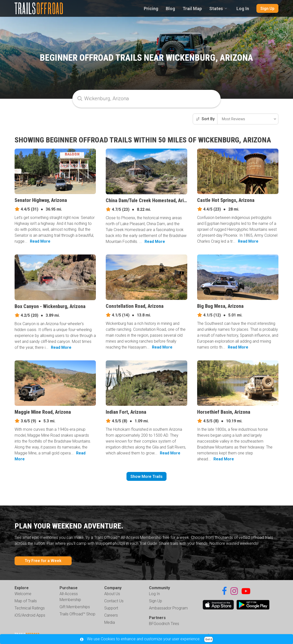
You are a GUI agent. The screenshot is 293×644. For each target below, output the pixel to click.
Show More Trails (146, 477)
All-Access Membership (70, 597)
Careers (111, 615)
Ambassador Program (168, 608)
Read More (40, 241)
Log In (243, 9)
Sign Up (267, 9)
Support (111, 608)
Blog (170, 9)
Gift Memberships (75, 607)
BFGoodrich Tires (164, 624)
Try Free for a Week (43, 561)
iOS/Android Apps (30, 615)
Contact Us (114, 601)
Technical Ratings (30, 608)
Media (110, 622)
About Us (112, 594)
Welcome (23, 594)
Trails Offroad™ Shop (77, 614)
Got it (209, 639)
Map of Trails (26, 601)
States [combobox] (216, 9)
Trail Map (192, 9)
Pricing (151, 9)
